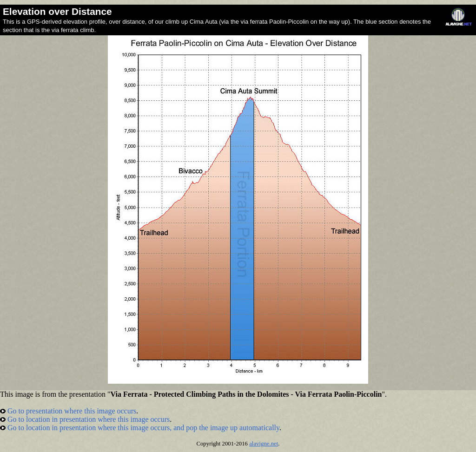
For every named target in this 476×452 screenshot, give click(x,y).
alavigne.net (264, 444)
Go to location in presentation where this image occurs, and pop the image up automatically (140, 428)
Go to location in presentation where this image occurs (85, 419)
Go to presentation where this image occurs (68, 411)
